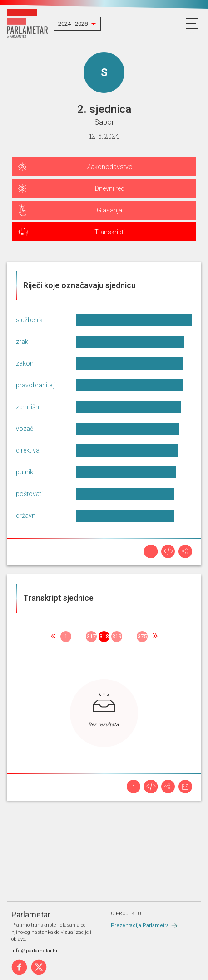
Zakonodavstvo (110, 167)
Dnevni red (110, 188)
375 (142, 637)
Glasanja (109, 210)
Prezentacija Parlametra (140, 925)
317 (92, 637)
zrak (22, 342)
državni (26, 516)
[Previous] (53, 637)
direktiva (28, 450)
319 (117, 637)
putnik (25, 472)
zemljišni (28, 407)
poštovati (29, 494)
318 (104, 637)
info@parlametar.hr (35, 951)
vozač (25, 429)
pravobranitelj (35, 385)
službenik (29, 320)
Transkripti (110, 232)
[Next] (155, 637)
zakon (25, 363)
